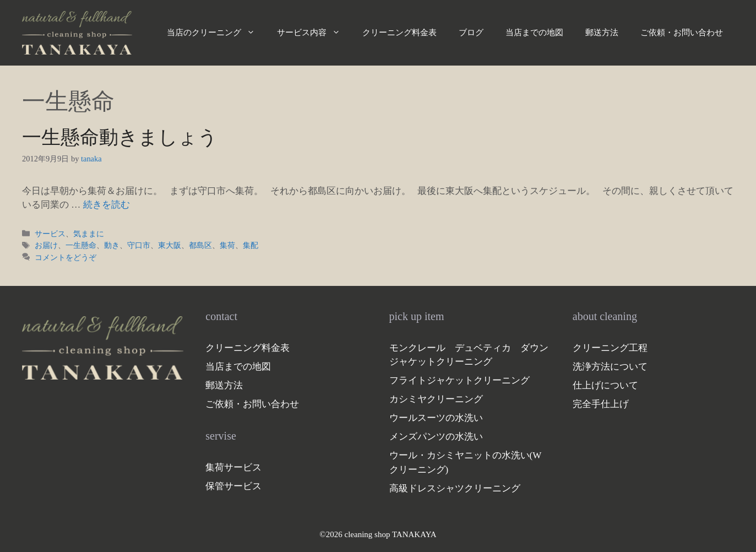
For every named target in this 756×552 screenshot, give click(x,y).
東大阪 (170, 245)
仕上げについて (605, 385)
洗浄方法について (610, 367)
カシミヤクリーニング (436, 399)
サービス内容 (314, 33)
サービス (50, 234)
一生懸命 (81, 245)
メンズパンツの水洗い (436, 437)
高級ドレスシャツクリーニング (455, 488)
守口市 (139, 245)
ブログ (471, 33)
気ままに (89, 234)
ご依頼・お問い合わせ (682, 33)
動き (112, 245)
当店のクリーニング (216, 33)
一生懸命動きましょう (120, 137)
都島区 (200, 245)
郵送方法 (602, 33)
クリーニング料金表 (399, 33)
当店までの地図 (534, 33)
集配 (251, 245)
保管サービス (233, 486)
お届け (46, 245)
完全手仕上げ (601, 404)
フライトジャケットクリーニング (459, 380)
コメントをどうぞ (66, 257)
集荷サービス (233, 467)
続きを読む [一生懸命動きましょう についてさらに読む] (107, 205)
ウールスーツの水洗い (436, 418)
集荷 (227, 245)
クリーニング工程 (610, 348)
